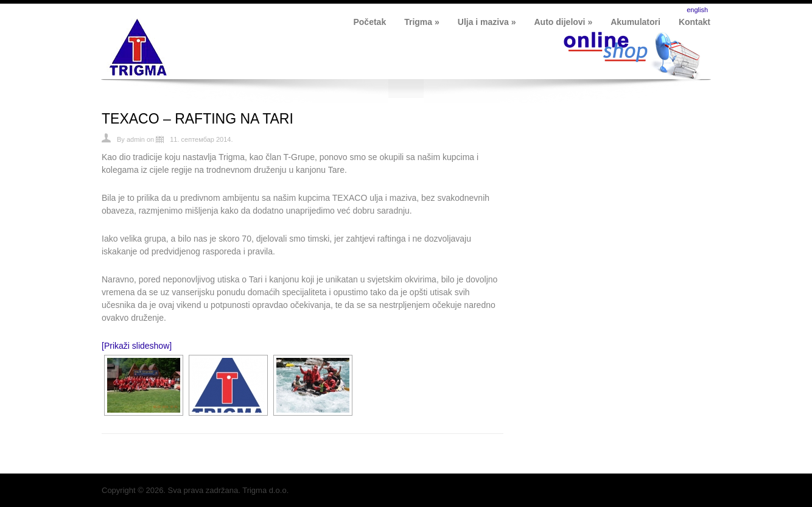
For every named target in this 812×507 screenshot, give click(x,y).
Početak (369, 22)
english (697, 10)
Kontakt (695, 22)
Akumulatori (635, 22)
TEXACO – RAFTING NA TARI (198, 119)
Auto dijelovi (564, 22)
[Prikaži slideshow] (137, 346)
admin (136, 139)
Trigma (422, 22)
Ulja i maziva (487, 22)
